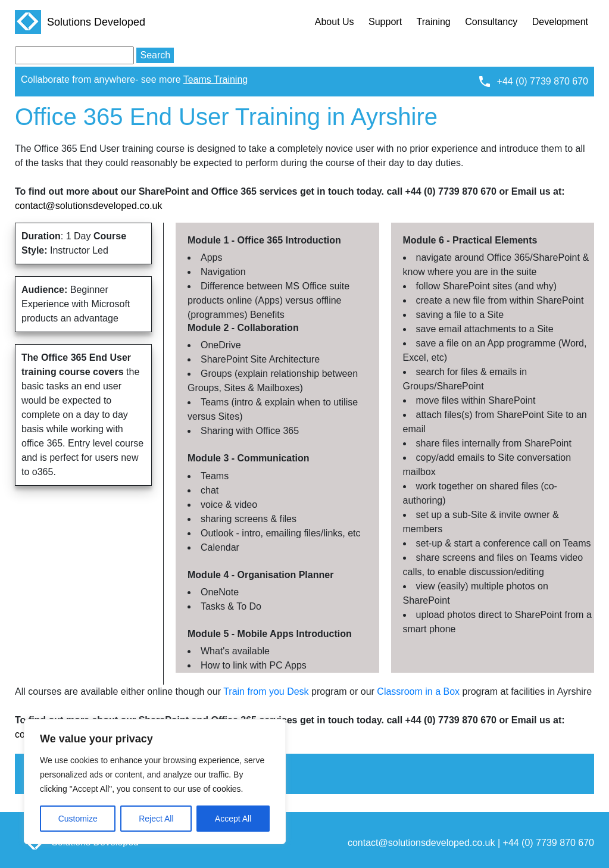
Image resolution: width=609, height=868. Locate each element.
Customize (78, 819)
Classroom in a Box (418, 691)
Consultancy (491, 22)
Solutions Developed (80, 22)
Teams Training (216, 79)
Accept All (233, 819)
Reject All (156, 819)
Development (560, 22)
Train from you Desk (266, 691)
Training (434, 22)
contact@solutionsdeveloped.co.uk (89, 206)
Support (385, 22)
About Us (335, 22)
